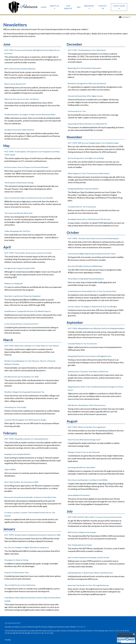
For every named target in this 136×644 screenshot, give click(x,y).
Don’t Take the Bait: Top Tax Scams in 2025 (21, 482)
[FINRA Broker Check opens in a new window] (126, 638)
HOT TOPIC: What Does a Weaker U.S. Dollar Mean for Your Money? (32, 346)
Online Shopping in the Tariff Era (17, 231)
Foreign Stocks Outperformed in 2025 (20, 268)
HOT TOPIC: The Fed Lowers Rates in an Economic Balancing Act (93, 238)
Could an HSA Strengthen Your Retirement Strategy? (25, 420)
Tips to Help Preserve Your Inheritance (20, 585)
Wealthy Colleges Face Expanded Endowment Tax (24, 392)
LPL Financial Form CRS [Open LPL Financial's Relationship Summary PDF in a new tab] (13, 623)
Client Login (119, 6)
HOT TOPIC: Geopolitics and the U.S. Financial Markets (26, 439)
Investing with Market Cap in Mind (81, 467)
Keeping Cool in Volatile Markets (17, 454)
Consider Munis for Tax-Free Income (82, 344)
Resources (89, 6)
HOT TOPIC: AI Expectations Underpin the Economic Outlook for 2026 (32, 535)
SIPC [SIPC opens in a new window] (84, 627)
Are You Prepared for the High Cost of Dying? (86, 158)
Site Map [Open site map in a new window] (8, 640)
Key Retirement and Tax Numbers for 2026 (21, 377)
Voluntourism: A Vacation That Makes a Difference (88, 371)
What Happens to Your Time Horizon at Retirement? (89, 173)
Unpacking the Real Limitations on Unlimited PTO (87, 124)
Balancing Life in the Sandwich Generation (84, 68)
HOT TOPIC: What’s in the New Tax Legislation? (87, 427)
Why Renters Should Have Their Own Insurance (87, 405)
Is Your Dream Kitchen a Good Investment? (21, 324)
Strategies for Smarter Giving (16, 560)
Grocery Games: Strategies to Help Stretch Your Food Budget (92, 306)
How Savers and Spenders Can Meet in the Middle (88, 480)
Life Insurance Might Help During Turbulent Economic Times (92, 254)
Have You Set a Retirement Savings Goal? (84, 440)
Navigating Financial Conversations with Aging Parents (90, 356)
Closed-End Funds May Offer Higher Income (85, 96)
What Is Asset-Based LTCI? (15, 84)
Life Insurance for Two (77, 111)
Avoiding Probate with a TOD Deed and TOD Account (89, 219)
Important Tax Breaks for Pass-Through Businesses (88, 585)
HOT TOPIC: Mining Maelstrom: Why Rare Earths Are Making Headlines (96, 328)
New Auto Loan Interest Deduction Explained (22, 296)
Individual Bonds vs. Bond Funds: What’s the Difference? (90, 573)
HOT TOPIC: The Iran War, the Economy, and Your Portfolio (28, 253)
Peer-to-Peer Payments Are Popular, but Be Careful (88, 557)
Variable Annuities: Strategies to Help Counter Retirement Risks (30, 114)
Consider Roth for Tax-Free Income (82, 207)
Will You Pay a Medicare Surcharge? (82, 532)
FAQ (79, 7)
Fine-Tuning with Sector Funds (80, 545)
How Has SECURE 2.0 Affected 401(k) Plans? (85, 266)
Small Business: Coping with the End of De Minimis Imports (28, 311)
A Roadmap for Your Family (15, 407)
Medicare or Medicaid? (14, 283)
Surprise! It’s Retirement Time (16, 572)
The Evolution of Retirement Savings (19, 183)
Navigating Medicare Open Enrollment (83, 189)
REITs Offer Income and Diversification (20, 69)
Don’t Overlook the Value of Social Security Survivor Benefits (29, 198)
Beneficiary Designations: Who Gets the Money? (87, 83)
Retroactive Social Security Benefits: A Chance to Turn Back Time (30, 497)
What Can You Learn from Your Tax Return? (22, 99)
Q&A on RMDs (10, 469)
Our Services (68, 7)
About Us (54, 6)
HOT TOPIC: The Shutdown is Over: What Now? (87, 50)
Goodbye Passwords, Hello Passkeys (19, 130)
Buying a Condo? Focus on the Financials (84, 452)
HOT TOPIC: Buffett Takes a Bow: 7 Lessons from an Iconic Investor (95, 517)
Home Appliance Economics (79, 495)
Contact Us (103, 7)
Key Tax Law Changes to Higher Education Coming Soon (27, 547)
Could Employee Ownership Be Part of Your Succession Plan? (92, 291)
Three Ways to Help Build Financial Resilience (86, 279)
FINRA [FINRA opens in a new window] (78, 627)
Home (43, 7)
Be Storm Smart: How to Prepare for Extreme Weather (26, 167)
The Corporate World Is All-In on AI (18, 213)
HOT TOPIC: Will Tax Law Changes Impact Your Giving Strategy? (93, 143)
